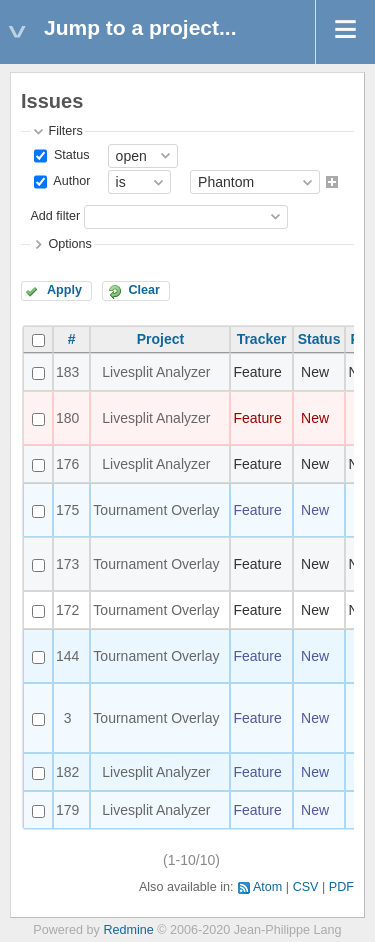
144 (67, 656)
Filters (65, 131)
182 (67, 772)
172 (67, 610)
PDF (341, 887)
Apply (64, 290)
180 (67, 418)
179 (67, 810)
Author (70, 182)
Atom (267, 887)
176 (67, 464)
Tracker (262, 339)
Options (69, 244)
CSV (306, 887)
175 (67, 510)
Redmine (128, 930)
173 (67, 564)
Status (69, 155)
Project (160, 339)
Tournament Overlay (156, 510)
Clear (144, 290)
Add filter (55, 216)
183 (67, 372)
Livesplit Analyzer (156, 372)
